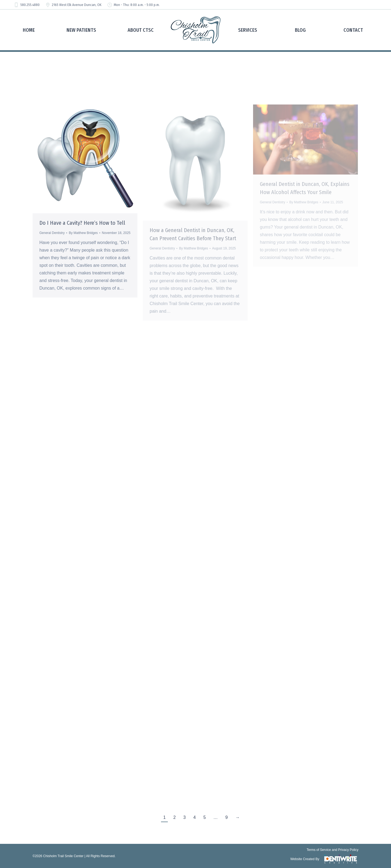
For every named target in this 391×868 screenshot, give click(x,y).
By (83, 233)
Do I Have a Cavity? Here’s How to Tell (82, 223)
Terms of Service (319, 850)
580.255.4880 (27, 5)
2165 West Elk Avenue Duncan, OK (73, 5)
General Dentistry (52, 233)
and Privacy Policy (345, 850)
